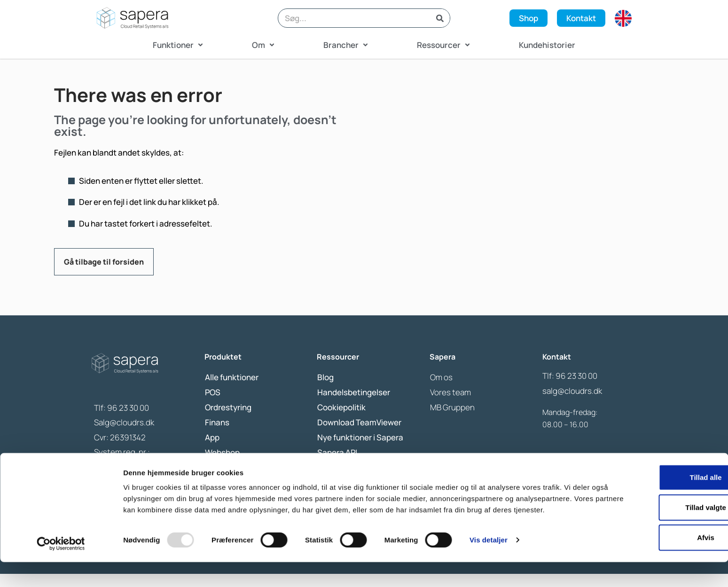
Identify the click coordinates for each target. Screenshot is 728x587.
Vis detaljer (489, 568)
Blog (325, 390)
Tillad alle (650, 494)
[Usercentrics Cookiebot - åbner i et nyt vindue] (61, 569)
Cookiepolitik (341, 420)
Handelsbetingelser (354, 405)
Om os (441, 390)
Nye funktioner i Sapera (360, 450)
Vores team (450, 405)
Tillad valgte (650, 524)
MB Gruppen (452, 420)
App (212, 450)
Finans (217, 435)
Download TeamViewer (359, 435)
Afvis (650, 554)
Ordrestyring (228, 420)
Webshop (222, 466)
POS (213, 405)
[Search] (440, 18)
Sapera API (337, 466)
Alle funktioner (232, 390)
